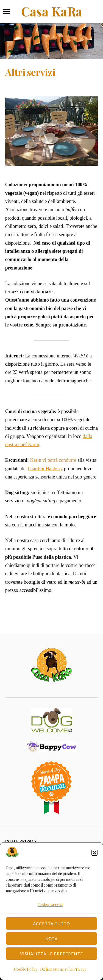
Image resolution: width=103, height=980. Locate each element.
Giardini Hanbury (45, 469)
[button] (94, 853)
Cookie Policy (26, 969)
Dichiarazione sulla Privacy (63, 969)
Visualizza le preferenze (51, 954)
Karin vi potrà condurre (53, 460)
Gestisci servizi (50, 905)
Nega (51, 939)
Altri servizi (30, 72)
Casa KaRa (52, 11)
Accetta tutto (51, 924)
